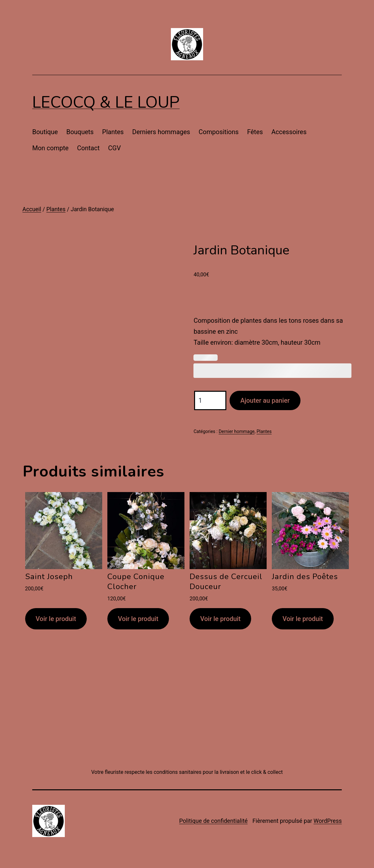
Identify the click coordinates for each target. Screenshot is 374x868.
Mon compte (50, 148)
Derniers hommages (161, 132)
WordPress (328, 821)
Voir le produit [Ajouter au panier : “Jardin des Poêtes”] (303, 619)
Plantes (113, 132)
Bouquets (80, 132)
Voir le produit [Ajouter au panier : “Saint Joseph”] (56, 619)
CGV (114, 148)
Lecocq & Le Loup (106, 102)
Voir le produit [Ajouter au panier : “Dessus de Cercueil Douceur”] (220, 619)
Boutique (45, 132)
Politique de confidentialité (213, 821)
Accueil (32, 209)
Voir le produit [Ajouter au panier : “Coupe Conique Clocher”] (138, 619)
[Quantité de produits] (210, 400)
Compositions (219, 132)
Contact (88, 148)
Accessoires (289, 132)
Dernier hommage (236, 431)
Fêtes (255, 132)
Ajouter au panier (265, 400)
